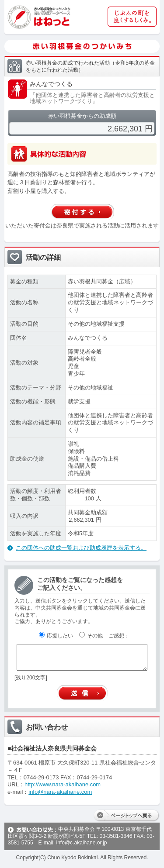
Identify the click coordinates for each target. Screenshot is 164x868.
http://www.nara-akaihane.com (63, 784)
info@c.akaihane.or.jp (81, 843)
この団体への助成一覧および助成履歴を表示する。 (81, 548)
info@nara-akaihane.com (60, 792)
